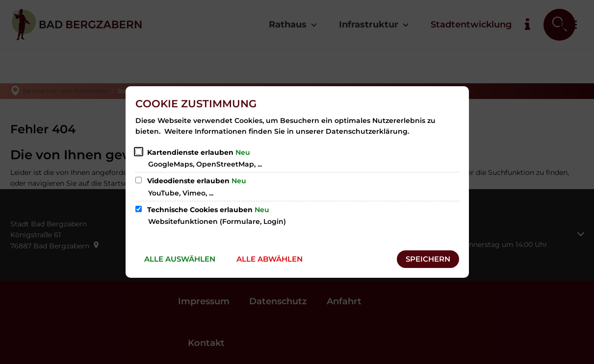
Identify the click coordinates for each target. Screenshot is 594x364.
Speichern (428, 259)
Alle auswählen (180, 259)
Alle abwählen (270, 259)
